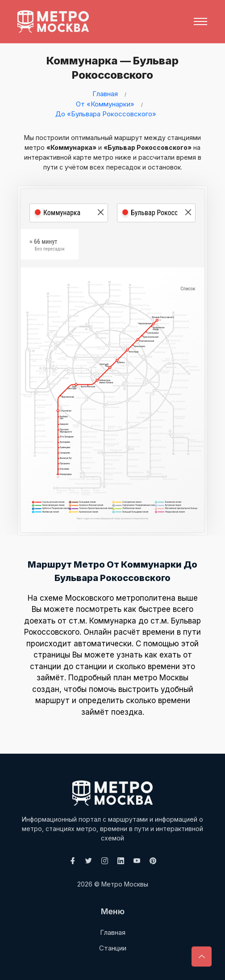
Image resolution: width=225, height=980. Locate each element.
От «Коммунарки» (105, 104)
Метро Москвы (125, 884)
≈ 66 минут (47, 248)
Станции (113, 948)
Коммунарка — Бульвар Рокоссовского (107, 68)
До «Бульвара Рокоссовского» (106, 114)
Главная (105, 94)
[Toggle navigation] (200, 21)
